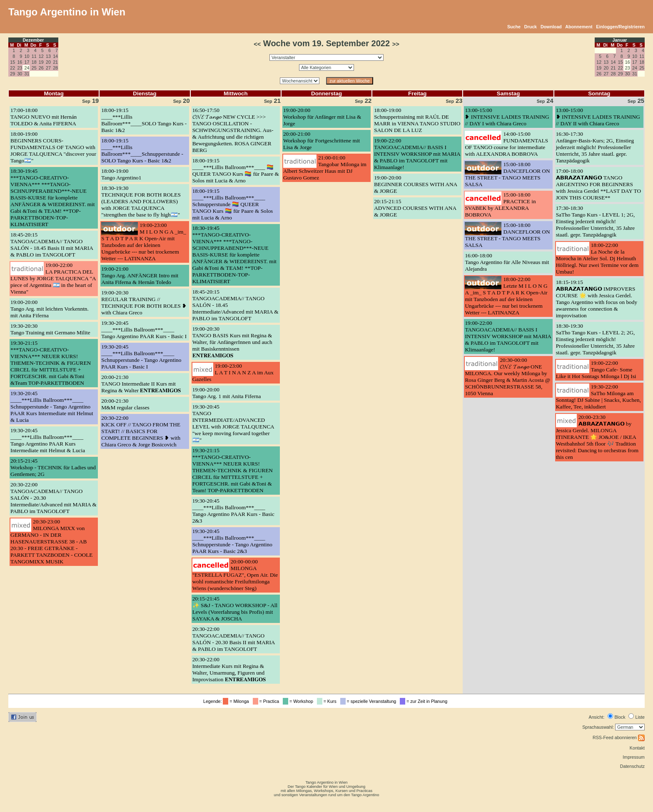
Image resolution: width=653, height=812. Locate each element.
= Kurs (328, 701)
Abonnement (579, 27)
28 (55, 68)
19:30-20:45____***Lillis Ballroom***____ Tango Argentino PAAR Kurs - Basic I (144, 330)
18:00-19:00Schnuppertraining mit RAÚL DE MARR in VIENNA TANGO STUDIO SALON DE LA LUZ (417, 120)
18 (34, 62)
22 (12, 68)
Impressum (634, 757)
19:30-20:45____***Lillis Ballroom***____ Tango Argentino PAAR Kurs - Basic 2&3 (233, 511)
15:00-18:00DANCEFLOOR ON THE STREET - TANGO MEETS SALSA (507, 174)
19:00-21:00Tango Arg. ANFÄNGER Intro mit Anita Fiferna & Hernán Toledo (140, 275)
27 (48, 68)
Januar (620, 40)
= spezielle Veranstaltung (370, 701)
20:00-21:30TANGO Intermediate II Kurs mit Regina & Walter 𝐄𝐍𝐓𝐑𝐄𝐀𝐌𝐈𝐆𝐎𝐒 (141, 384)
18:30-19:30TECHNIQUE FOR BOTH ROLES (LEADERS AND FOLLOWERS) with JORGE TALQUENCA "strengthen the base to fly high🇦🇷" (141, 201)
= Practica (267, 701)
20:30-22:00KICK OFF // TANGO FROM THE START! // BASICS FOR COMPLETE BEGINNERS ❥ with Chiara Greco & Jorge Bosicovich (141, 431)
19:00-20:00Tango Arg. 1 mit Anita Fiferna (227, 393)
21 (55, 62)
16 (20, 62)
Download (551, 27)
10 (27, 56)
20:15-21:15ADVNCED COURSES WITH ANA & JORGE (415, 208)
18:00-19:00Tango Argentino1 (121, 174)
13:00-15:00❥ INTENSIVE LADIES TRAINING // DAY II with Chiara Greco (598, 117)
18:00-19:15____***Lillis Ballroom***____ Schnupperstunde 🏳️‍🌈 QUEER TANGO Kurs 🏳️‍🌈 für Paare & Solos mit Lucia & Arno (233, 204)
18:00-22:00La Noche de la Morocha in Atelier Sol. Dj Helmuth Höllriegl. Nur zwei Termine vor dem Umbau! (597, 258)
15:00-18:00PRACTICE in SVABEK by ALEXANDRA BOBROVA (500, 205)
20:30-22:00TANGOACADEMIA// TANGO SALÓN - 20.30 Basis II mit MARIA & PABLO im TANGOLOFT (234, 639)
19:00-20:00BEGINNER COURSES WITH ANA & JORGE (415, 184)
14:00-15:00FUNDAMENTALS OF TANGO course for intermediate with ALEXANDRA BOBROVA (506, 144)
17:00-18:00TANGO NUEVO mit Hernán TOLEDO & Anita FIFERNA (44, 117)
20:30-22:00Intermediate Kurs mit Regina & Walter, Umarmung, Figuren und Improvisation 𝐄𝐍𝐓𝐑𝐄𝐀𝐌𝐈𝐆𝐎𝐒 (229, 669)
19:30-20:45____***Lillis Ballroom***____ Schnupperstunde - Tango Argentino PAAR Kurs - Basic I (141, 357)
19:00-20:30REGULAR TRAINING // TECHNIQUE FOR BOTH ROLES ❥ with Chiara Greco (144, 303)
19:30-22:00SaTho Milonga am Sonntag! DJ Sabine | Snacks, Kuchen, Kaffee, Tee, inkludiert (598, 397)
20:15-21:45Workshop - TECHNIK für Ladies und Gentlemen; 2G (53, 467)
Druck (531, 27)
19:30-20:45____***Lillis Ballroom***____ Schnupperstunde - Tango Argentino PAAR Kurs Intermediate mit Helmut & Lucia (52, 407)
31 (27, 74)
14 (55, 56)
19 (41, 62)
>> (396, 44)
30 (20, 74)
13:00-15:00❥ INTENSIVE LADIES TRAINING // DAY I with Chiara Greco (507, 117)
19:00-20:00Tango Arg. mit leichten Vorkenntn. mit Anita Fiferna (50, 309)
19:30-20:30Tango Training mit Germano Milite (50, 329)
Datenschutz (632, 766)
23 (20, 68)
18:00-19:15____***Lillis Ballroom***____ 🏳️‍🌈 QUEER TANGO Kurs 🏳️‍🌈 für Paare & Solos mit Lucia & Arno (236, 171)
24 (635, 68)
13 (48, 56)
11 (34, 56)
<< (257, 44)
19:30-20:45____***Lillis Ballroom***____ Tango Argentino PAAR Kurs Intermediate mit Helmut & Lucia (48, 440)
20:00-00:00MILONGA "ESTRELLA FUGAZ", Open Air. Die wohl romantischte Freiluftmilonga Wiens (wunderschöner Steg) (235, 575)
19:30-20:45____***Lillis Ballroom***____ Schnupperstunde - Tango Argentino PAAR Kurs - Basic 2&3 (232, 541)
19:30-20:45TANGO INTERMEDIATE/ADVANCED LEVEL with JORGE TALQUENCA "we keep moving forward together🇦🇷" (233, 423)
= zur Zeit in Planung (425, 701)
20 (48, 62)
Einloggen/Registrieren (620, 27)
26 (41, 68)
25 (34, 68)
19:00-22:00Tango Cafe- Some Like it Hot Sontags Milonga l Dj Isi (596, 370)
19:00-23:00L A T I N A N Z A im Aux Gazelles (233, 372)
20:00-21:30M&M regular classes (125, 404)
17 (27, 62)
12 (41, 56)
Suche (514, 27)
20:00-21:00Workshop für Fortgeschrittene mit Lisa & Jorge (322, 141)
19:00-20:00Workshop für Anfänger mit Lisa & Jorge (322, 117)
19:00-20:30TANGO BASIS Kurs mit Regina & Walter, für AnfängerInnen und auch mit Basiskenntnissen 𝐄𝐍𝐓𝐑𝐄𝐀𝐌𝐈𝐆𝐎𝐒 (232, 342)
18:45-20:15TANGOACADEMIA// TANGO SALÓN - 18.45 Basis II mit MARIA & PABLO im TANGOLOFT (52, 245)
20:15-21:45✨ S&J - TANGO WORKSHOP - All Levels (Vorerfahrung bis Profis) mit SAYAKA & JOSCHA (235, 609)
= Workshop (299, 701)
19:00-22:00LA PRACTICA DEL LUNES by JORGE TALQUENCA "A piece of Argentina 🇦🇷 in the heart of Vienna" (53, 278)
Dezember (34, 40)
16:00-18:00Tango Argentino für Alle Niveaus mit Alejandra (507, 262)
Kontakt (637, 748)
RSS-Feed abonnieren (619, 737)
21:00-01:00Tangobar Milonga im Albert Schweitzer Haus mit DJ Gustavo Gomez (325, 168)
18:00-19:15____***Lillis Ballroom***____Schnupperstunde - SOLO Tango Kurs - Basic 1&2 (142, 151)
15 (12, 62)
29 (12, 74)
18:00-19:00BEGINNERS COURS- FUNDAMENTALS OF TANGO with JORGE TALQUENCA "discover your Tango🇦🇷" (53, 147)
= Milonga (237, 701)
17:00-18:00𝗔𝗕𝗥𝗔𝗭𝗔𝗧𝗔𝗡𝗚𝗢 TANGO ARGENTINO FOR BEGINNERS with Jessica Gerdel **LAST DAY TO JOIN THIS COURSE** (598, 184)
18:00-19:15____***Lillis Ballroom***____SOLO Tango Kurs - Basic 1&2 (144, 120)
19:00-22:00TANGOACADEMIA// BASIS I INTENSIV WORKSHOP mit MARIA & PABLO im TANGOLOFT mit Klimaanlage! (417, 154)
